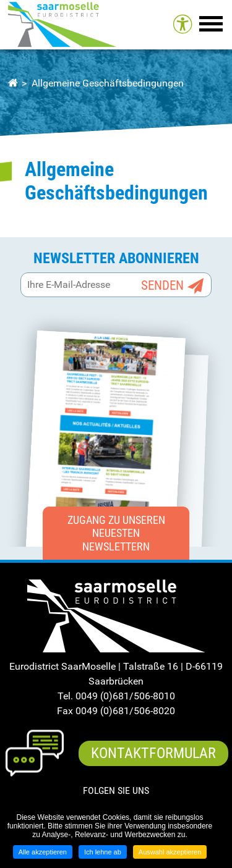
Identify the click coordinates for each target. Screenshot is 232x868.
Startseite (13, 83)
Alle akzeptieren (43, 852)
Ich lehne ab (103, 852)
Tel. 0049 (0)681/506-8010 (116, 696)
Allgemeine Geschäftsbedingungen (108, 83)
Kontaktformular (153, 753)
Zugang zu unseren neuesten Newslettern (116, 533)
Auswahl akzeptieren (170, 852)
